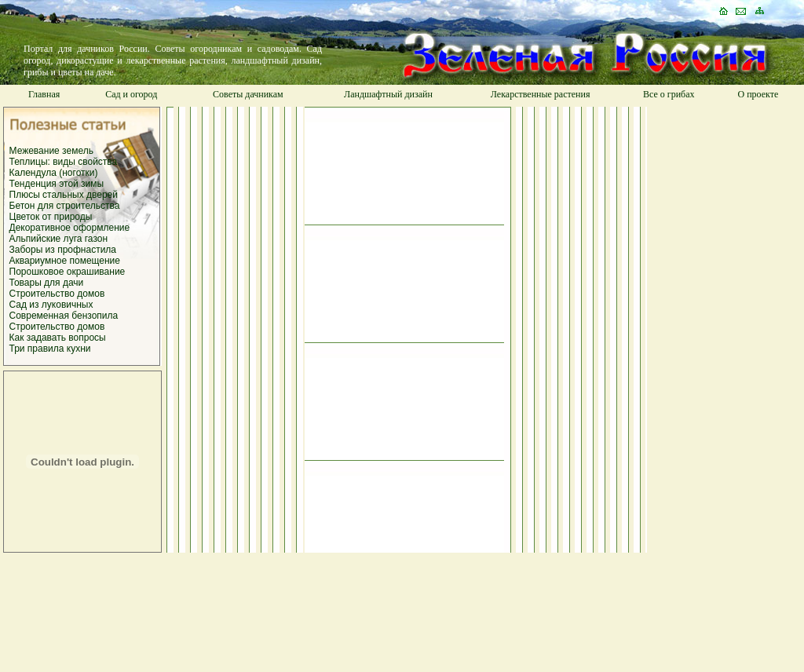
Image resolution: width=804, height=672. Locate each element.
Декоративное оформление (70, 228)
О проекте (758, 94)
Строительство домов (57, 294)
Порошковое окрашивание (68, 272)
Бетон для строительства (65, 206)
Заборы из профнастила (63, 250)
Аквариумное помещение (65, 261)
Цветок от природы (51, 217)
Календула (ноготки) (54, 173)
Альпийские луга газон (59, 239)
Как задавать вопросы (58, 338)
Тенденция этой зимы (57, 184)
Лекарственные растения (541, 94)
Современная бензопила (64, 316)
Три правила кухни (50, 349)
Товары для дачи (47, 283)
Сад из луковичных (51, 305)
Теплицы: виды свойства (64, 162)
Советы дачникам (248, 94)
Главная (44, 94)
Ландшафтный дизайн (388, 94)
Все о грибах (669, 94)
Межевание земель (51, 151)
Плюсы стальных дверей (64, 195)
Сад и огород (131, 94)
